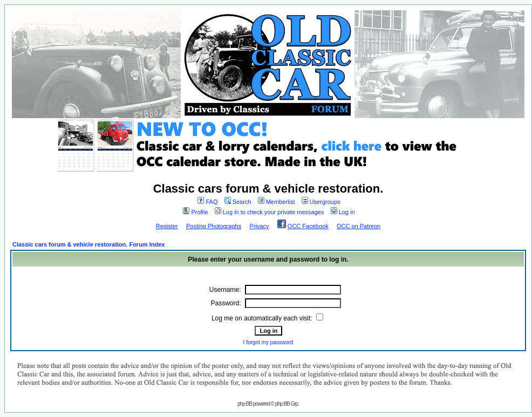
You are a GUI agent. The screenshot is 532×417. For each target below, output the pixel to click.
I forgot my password (268, 342)
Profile (195, 212)
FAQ (207, 202)
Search (238, 202)
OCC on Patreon (359, 226)
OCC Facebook (308, 226)
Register (167, 226)
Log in (343, 212)
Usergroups (321, 202)
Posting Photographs (214, 226)
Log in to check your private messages (270, 212)
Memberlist (277, 202)
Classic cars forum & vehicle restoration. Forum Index (88, 244)
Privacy (259, 226)
